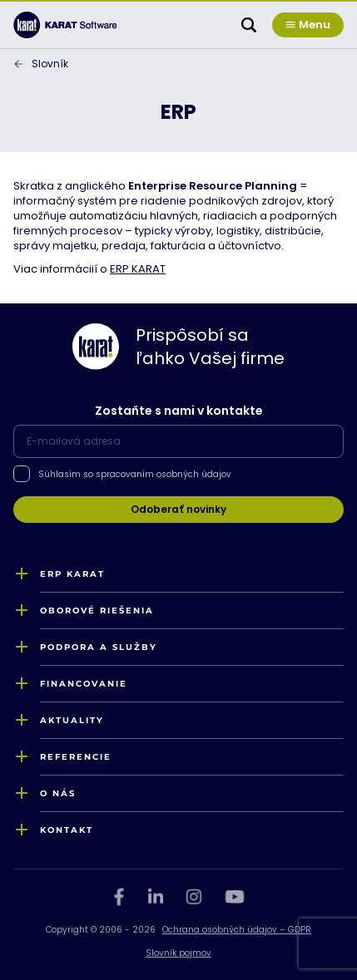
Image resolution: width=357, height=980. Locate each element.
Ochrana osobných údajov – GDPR (237, 930)
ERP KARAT (138, 269)
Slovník (50, 64)
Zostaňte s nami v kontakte (179, 411)
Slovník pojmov (178, 953)
